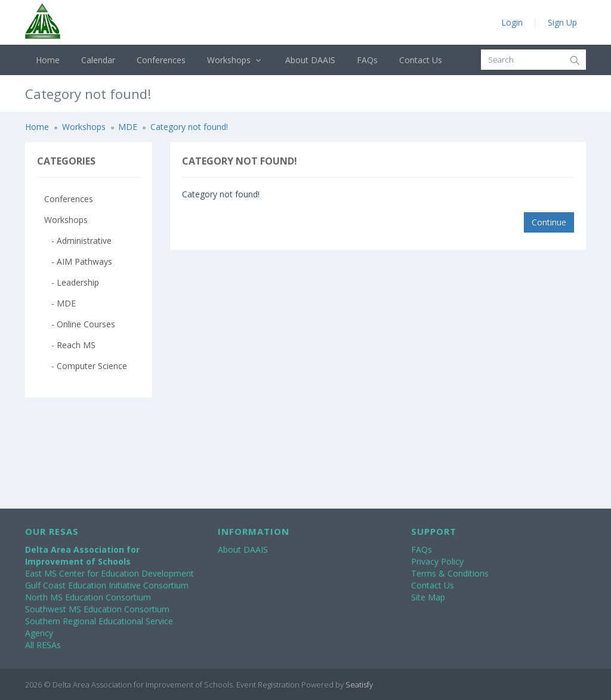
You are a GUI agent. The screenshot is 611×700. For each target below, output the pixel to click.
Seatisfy (359, 684)
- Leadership (72, 282)
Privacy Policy (437, 561)
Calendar (98, 60)
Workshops (235, 60)
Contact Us (421, 60)
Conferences (161, 60)
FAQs (367, 60)
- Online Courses (80, 324)
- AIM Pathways (78, 261)
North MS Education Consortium (88, 597)
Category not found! (189, 127)
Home (48, 60)
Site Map (428, 597)
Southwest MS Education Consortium (97, 609)
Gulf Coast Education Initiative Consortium (107, 585)
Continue (549, 222)
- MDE (60, 303)
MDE (128, 127)
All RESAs (43, 645)
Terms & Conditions (450, 573)
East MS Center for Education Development (109, 573)
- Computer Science (86, 366)
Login (512, 22)
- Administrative (78, 241)
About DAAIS (310, 60)
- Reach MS (70, 345)
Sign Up (562, 22)
